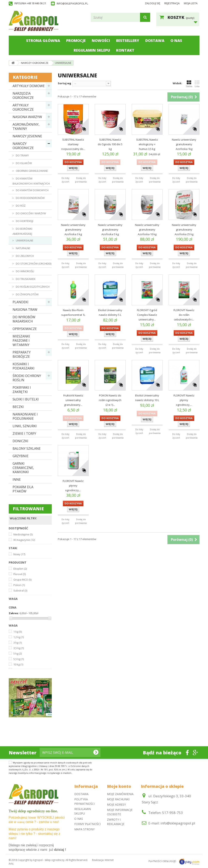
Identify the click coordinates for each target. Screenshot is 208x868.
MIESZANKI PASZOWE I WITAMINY (21, 341)
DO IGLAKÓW (24, 163)
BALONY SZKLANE (27, 448)
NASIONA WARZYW (27, 117)
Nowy (19, 554)
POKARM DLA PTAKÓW (23, 489)
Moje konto (119, 786)
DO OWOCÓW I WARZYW (31, 213)
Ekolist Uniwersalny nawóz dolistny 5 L (110, 312)
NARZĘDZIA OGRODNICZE (23, 96)
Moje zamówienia (120, 794)
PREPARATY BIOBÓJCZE (22, 354)
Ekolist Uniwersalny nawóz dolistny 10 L (147, 398)
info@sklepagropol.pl (72, 3)
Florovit (20, 574)
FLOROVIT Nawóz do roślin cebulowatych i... (184, 315)
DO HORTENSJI (24, 221)
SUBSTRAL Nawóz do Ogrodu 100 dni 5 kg (110, 144)
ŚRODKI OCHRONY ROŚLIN (27, 378)
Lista (197, 84)
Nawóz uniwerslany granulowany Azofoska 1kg (184, 144)
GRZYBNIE (20, 456)
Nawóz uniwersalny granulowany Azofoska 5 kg (110, 230)
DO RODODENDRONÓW (30, 198)
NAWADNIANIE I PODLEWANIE (25, 416)
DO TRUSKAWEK (25, 279)
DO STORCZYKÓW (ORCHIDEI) (33, 264)
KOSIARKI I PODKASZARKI (24, 366)
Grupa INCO (22, 580)
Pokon (19, 585)
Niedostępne (23, 534)
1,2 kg (19, 637)
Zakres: (14, 613)
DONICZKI (20, 441)
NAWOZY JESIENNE (27, 136)
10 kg (18, 664)
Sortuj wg (65, 83)
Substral (20, 590)
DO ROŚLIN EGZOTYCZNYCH (32, 287)
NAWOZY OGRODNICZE (23, 146)
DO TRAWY (22, 155)
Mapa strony (84, 829)
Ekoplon (20, 569)
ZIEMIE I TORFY (24, 433)
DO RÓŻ (20, 206)
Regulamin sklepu (92, 50)
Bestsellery (128, 41)
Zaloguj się (152, 3)
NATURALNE (23, 248)
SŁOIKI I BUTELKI (26, 399)
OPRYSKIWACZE (25, 329)
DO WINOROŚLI (25, 271)
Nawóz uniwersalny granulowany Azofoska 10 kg (147, 230)
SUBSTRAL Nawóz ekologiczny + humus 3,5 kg (147, 144)
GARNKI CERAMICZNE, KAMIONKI (23, 468)
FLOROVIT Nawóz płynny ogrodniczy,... (184, 400)
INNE (17, 479)
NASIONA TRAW (25, 310)
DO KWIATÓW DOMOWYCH (32, 190)
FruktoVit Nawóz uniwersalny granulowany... (73, 400)
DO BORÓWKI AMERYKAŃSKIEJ (22, 231)
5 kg (18, 653)
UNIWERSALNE (24, 240)
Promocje (76, 41)
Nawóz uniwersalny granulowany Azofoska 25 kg (184, 230)
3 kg (18, 643)
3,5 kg (19, 648)
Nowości (101, 41)
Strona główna (43, 41)
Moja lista (191, 3)
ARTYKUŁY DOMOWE (29, 86)
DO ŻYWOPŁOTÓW (27, 294)
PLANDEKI (20, 302)
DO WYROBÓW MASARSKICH (24, 319)
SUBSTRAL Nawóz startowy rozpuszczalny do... (73, 144)
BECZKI (18, 407)
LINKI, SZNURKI (25, 426)
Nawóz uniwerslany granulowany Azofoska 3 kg (73, 230)
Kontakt (125, 50)
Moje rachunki (118, 799)
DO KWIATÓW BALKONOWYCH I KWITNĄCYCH (31, 181)
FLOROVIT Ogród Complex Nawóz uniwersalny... (147, 315)
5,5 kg (19, 659)
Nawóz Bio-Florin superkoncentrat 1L (73, 312)
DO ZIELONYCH (25, 256)
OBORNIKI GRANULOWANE (32, 171)
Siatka (189, 84)
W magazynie (24, 540)
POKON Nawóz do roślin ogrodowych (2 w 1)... (110, 400)
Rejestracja (172, 3)
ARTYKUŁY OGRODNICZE (23, 107)
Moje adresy (116, 804)
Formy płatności (87, 824)
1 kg (18, 632)
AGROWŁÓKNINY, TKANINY (26, 127)
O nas (176, 41)
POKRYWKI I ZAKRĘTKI (22, 390)
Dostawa (155, 41)
